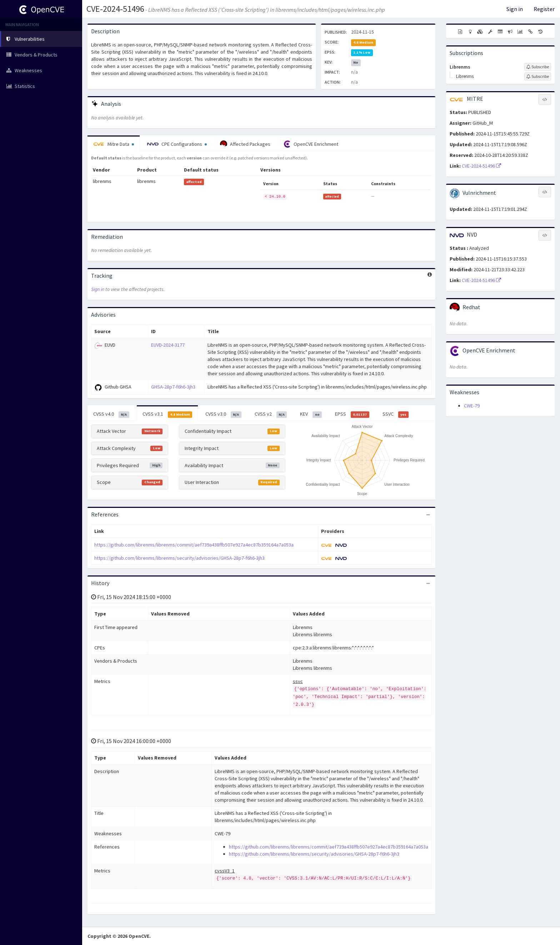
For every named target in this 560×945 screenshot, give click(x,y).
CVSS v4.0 (111, 414)
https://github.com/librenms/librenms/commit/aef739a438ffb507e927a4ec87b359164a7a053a (194, 545)
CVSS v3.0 (223, 414)
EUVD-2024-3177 (168, 345)
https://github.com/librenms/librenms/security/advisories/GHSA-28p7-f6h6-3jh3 (179, 558)
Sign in (515, 9)
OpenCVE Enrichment (311, 144)
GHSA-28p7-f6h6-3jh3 (173, 387)
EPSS (352, 414)
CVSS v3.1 (167, 414)
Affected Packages (245, 144)
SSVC (396, 414)
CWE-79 (472, 406)
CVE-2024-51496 (115, 9)
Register (544, 9)
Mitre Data (114, 144)
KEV (311, 414)
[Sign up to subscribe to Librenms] (538, 67)
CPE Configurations (177, 144)
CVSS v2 (271, 414)
